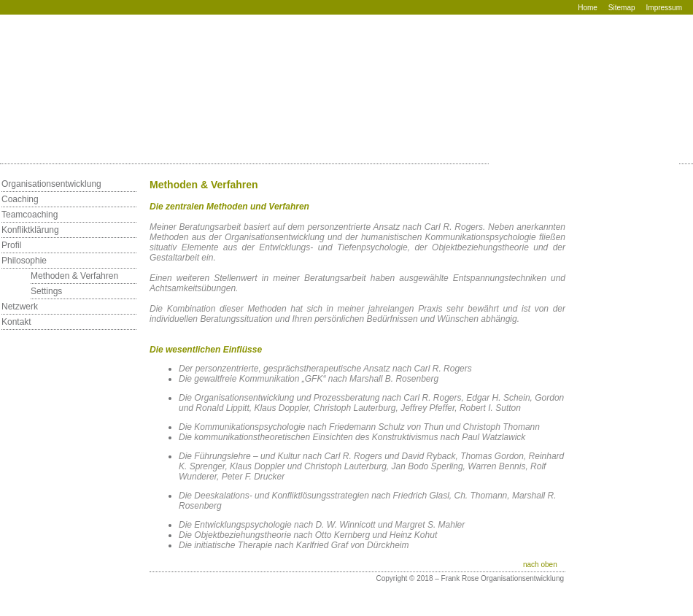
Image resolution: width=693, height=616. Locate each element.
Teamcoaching (30, 215)
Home (588, 8)
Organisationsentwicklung (51, 184)
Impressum (664, 8)
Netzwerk (20, 307)
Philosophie (24, 261)
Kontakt (16, 322)
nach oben (540, 565)
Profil (11, 245)
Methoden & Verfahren (74, 276)
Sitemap (622, 8)
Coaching (20, 199)
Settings (46, 291)
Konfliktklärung (30, 230)
